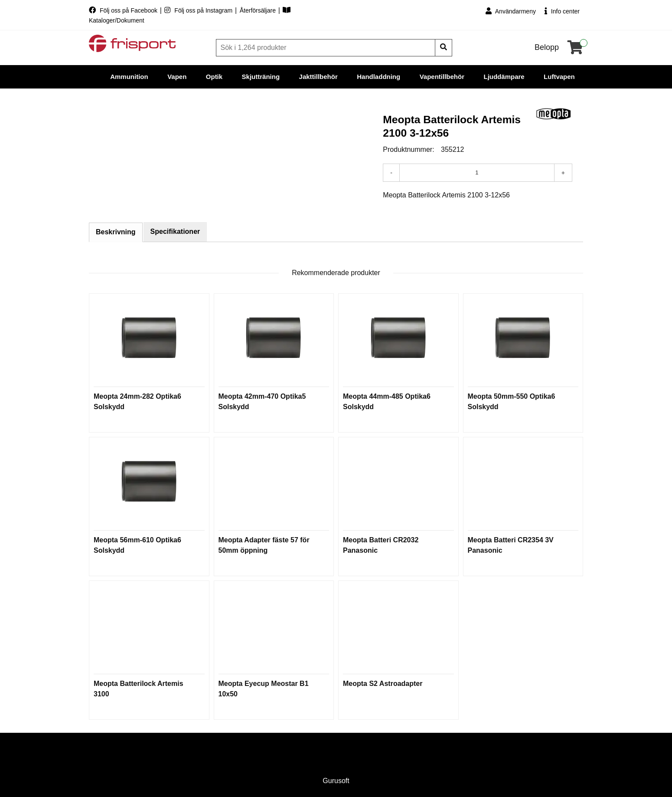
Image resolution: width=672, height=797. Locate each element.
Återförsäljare (259, 10)
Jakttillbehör (318, 77)
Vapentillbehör (442, 77)
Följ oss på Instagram (199, 10)
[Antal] (477, 173)
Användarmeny (511, 11)
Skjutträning (261, 77)
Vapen (177, 77)
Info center (562, 11)
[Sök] (326, 48)
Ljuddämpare (504, 77)
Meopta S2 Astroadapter (383, 684)
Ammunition (129, 77)
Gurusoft (336, 781)
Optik (214, 77)
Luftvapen (559, 77)
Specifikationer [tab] (175, 231)
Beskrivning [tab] (116, 232)
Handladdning (378, 77)
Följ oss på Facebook (124, 10)
